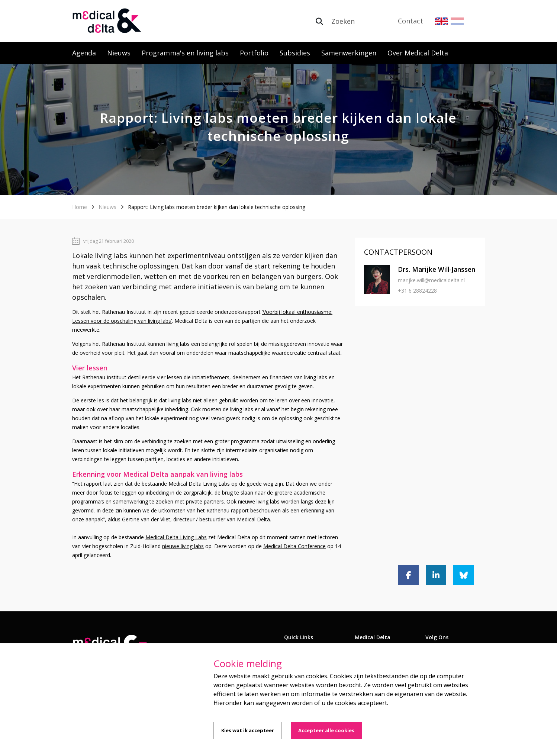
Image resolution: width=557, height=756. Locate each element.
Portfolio (254, 53)
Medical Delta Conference (294, 546)
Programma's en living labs (185, 53)
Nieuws (119, 53)
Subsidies (295, 53)
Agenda (84, 53)
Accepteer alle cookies (326, 730)
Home (80, 207)
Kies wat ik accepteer (248, 730)
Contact (410, 21)
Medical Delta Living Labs (176, 537)
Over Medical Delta (418, 53)
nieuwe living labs (183, 546)
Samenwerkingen (349, 53)
